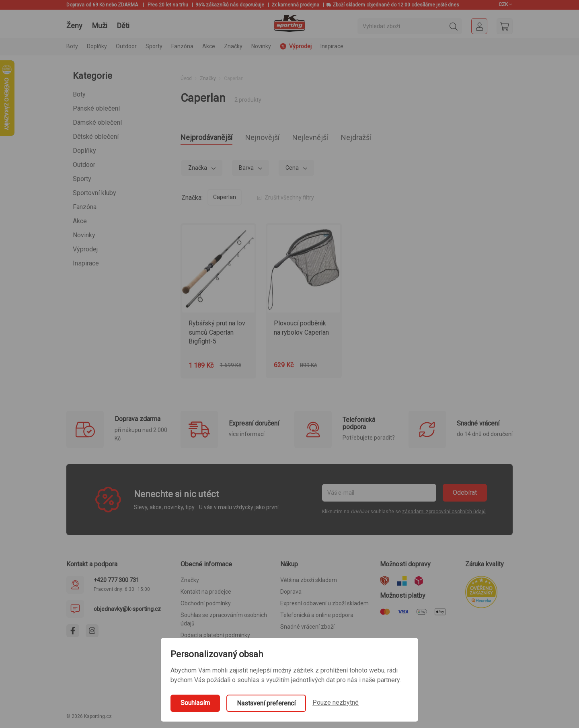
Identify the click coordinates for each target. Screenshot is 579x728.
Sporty (82, 179)
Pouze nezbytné (336, 702)
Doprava (291, 594)
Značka (198, 170)
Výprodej (85, 249)
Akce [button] (209, 46)
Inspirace (332, 46)
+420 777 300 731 (116, 582)
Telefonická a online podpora (317, 617)
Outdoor (84, 165)
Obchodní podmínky (206, 606)
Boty (79, 94)
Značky (233, 46)
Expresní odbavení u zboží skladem (324, 606)
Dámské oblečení (97, 122)
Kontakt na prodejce (206, 594)
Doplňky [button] (97, 46)
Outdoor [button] (126, 46)
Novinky (261, 46)
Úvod (186, 78)
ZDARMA (128, 5)
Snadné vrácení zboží (307, 629)
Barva (247, 170)
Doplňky (84, 151)
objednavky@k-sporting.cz (127, 611)
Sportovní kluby (94, 193)
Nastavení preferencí (266, 703)
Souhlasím (195, 703)
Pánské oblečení (96, 108)
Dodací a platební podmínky (215, 638)
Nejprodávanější (213, 139)
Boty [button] (72, 46)
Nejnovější (280, 139)
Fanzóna (85, 207)
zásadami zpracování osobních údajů (444, 514)
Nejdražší (391, 139)
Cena (293, 170)
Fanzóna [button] (182, 46)
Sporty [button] (154, 46)
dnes (454, 5)
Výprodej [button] (296, 46)
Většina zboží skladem (309, 582)
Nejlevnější (337, 139)
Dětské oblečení (96, 137)
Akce (80, 221)
